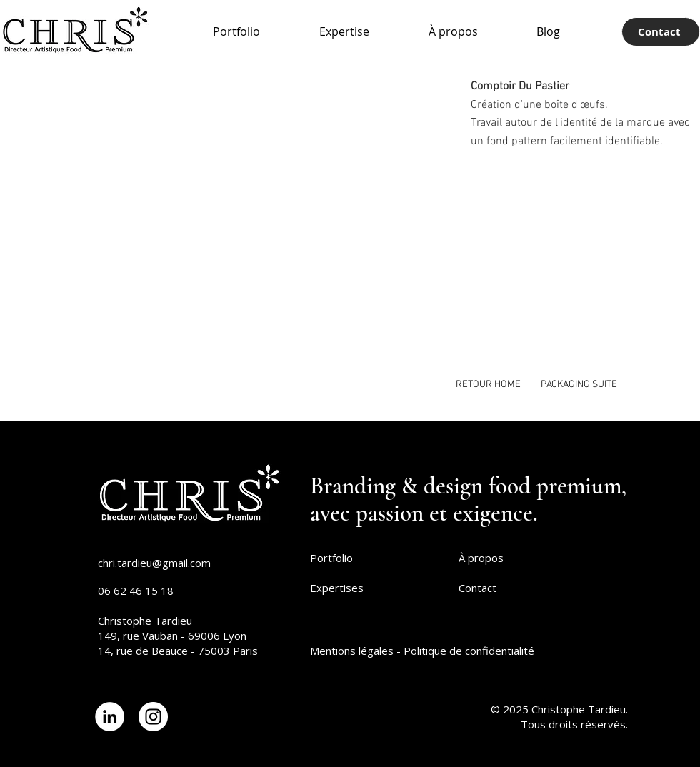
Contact (477, 588)
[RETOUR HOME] (488, 385)
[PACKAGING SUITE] (579, 385)
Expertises (337, 588)
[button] (345, 220)
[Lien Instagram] (153, 717)
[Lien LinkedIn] (110, 717)
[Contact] (661, 32)
